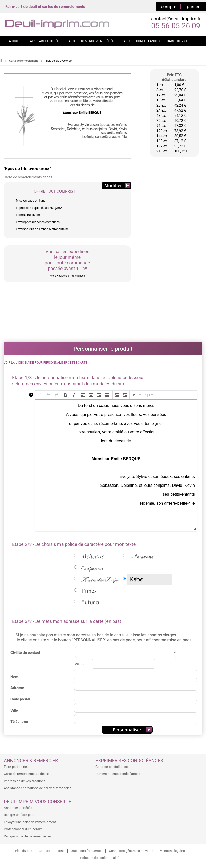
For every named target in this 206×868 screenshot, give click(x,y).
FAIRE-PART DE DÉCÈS (44, 41)
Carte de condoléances (112, 767)
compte (169, 7)
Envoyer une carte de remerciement (30, 822)
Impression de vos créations (25, 781)
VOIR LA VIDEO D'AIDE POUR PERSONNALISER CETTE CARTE (45, 363)
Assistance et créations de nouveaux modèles (38, 788)
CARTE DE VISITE (179, 41)
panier (193, 7)
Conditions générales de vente (131, 851)
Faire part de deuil (17, 767)
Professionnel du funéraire (23, 829)
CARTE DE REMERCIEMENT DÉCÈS (90, 41)
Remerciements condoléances (118, 774)
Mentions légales (172, 851)
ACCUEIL (15, 41)
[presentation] (40, 395)
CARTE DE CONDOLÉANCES (141, 41)
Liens (60, 851)
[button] (40, 395)
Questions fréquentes (87, 851)
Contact (44, 851)
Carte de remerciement (23, 61)
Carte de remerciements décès (26, 774)
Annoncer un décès (18, 808)
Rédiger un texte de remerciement (29, 836)
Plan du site (23, 851)
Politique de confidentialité (100, 858)
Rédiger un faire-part (19, 815)
